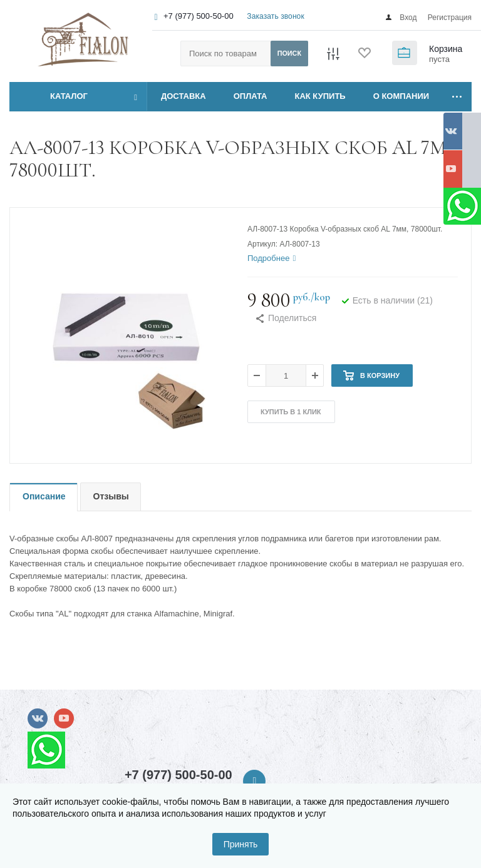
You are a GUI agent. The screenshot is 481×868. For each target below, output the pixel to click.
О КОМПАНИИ (401, 96)
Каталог (55, 96)
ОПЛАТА (251, 96)
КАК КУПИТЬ (320, 96)
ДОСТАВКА (184, 96)
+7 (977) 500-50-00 (199, 16)
